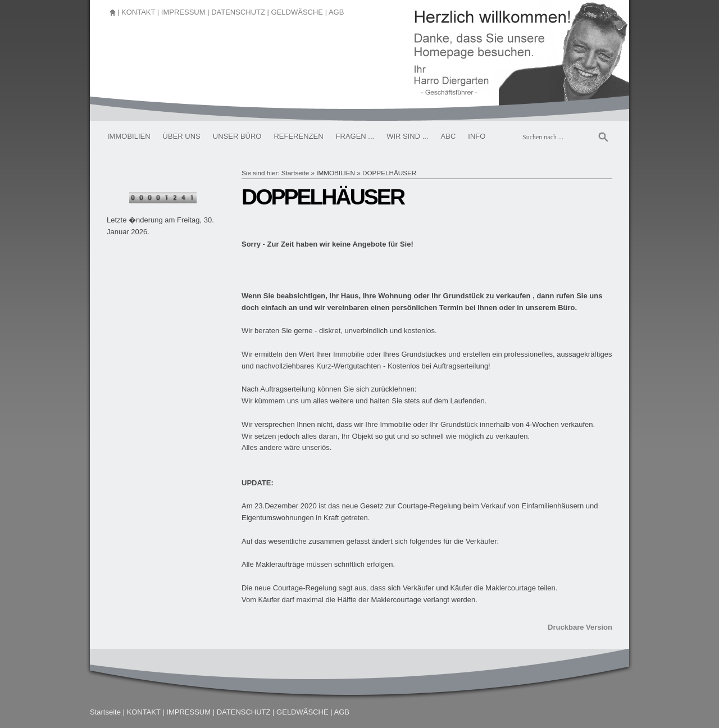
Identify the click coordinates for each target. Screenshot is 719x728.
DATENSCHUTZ (238, 12)
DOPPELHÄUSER (389, 173)
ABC (449, 136)
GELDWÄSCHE (297, 12)
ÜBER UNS (182, 136)
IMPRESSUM (183, 12)
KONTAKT (138, 12)
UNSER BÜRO (237, 136)
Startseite (295, 173)
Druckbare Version (580, 627)
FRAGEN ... (355, 136)
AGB (336, 12)
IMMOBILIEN (129, 136)
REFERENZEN (298, 136)
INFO (477, 136)
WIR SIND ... (407, 136)
